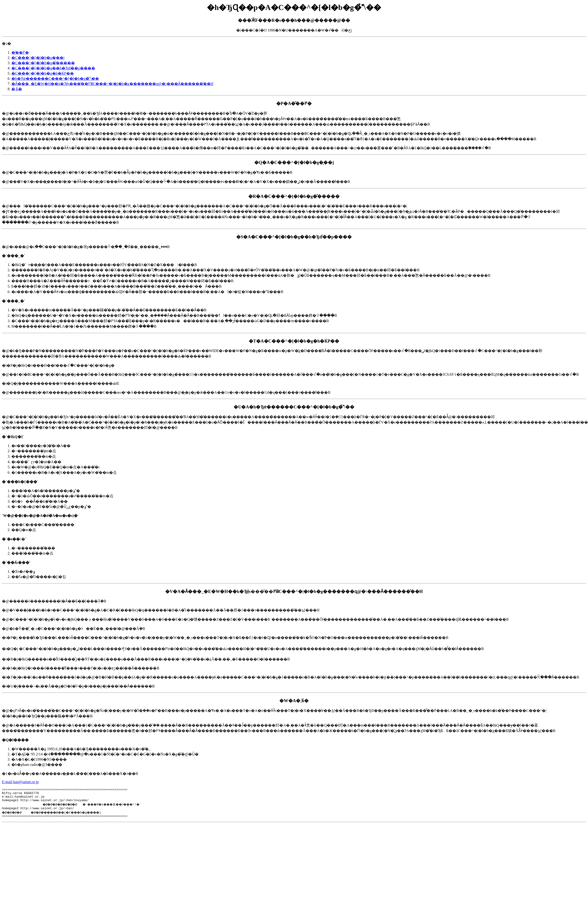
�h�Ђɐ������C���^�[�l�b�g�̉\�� (55, 79)
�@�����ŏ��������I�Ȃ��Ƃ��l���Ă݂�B (294, 639)
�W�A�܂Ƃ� (294, 701)
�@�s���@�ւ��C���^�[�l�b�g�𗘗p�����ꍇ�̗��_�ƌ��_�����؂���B (294, 287)
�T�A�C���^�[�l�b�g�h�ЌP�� (294, 341)
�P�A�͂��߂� (294, 103)
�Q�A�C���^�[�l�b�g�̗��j (294, 162)
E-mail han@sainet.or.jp (20, 782)
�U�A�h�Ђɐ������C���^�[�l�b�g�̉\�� (294, 407)
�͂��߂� (20, 52)
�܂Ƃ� (17, 89)
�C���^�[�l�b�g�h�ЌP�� (43, 73)
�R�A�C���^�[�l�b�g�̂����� (294, 196)
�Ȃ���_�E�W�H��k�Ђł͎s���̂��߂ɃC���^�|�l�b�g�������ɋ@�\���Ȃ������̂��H (112, 84)
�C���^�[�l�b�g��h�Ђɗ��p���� (53, 68)
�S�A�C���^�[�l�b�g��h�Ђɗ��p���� (294, 237)
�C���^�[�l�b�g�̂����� (43, 63)
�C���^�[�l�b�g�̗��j (38, 58)
